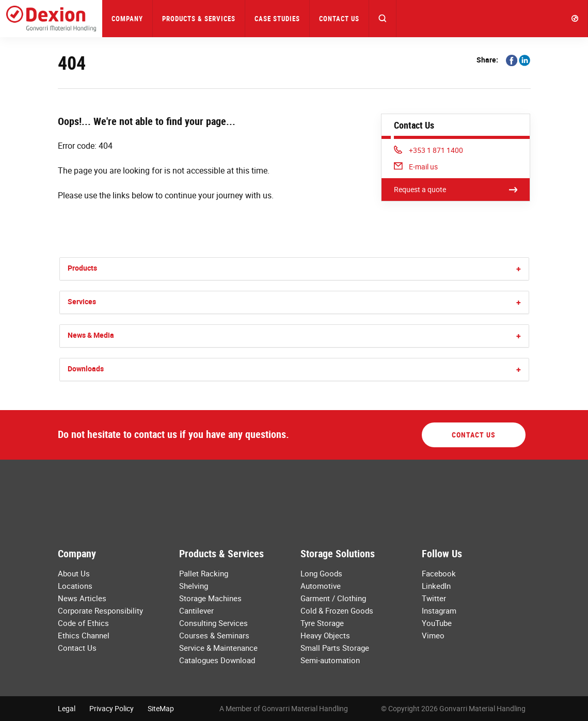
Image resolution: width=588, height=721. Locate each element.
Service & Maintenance (218, 648)
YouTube (437, 623)
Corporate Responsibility (100, 610)
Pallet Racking (204, 573)
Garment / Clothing (333, 598)
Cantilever (196, 610)
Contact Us (339, 19)
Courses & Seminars (214, 635)
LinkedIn (436, 586)
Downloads (86, 369)
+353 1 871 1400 (428, 150)
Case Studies (277, 19)
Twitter (434, 598)
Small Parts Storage (335, 648)
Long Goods (321, 573)
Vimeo (433, 635)
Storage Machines (210, 598)
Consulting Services (213, 623)
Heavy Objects (325, 635)
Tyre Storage (322, 623)
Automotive (321, 586)
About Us (74, 573)
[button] (383, 19)
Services (82, 301)
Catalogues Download (217, 660)
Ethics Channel (84, 635)
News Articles (82, 598)
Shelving (194, 586)
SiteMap (161, 708)
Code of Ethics (83, 623)
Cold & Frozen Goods (337, 610)
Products (82, 268)
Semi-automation (330, 660)
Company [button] (127, 19)
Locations (75, 586)
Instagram (439, 610)
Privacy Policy (112, 708)
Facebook (439, 573)
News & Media (91, 335)
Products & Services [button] (199, 19)
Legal (67, 708)
